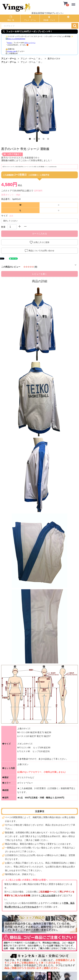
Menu (74, 3)
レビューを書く (40, 274)
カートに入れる (40, 234)
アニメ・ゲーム (9, 59)
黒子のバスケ (54, 59)
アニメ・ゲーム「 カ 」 (32, 59)
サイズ (4, 216)
